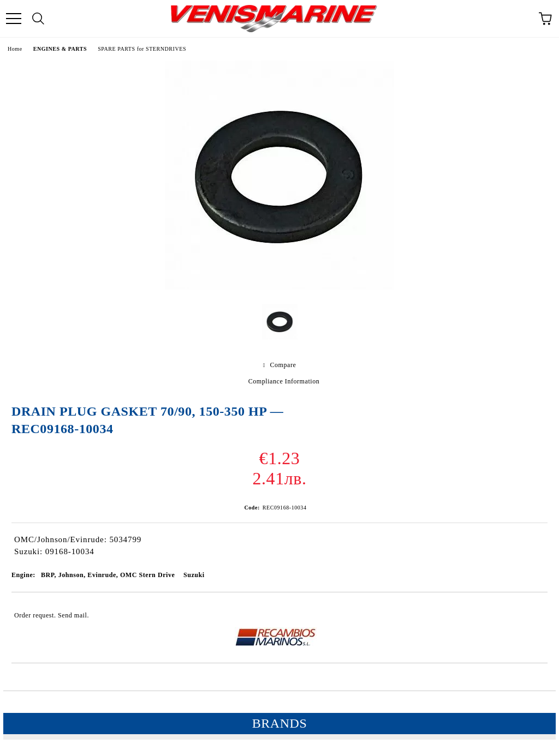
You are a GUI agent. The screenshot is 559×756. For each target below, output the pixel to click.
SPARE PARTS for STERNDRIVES (142, 49)
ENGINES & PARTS (60, 49)
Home (15, 49)
